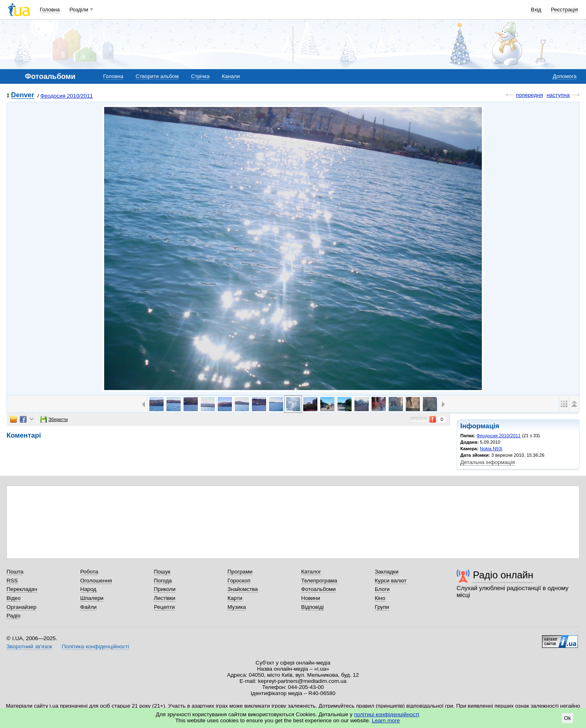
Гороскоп (239, 581)
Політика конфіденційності (95, 646)
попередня (529, 95)
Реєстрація (564, 10)
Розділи (79, 10)
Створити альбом (157, 76)
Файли (89, 607)
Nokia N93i (491, 449)
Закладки (387, 572)
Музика (237, 607)
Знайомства (243, 589)
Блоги (382, 589)
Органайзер (21, 607)
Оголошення (96, 581)
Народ (88, 589)
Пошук (162, 572)
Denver (23, 95)
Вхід (536, 10)
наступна (558, 95)
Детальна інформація (488, 462)
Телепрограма (319, 581)
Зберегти (54, 419)
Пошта (15, 572)
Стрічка (200, 76)
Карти (235, 598)
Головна (50, 10)
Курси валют (391, 581)
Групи (382, 607)
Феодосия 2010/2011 (67, 96)
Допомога (564, 76)
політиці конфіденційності (387, 714)
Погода (163, 581)
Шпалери (92, 598)
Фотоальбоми (318, 589)
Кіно (380, 598)
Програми (240, 572)
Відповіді (313, 607)
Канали (231, 76)
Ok (567, 718)
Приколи (165, 589)
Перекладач (22, 589)
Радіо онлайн (503, 575)
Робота (89, 572)
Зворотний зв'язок (29, 646)
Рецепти (164, 607)
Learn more (386, 720)
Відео (14, 598)
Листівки (165, 598)
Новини (311, 598)
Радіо (13, 616)
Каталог (311, 572)
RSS (12, 581)
